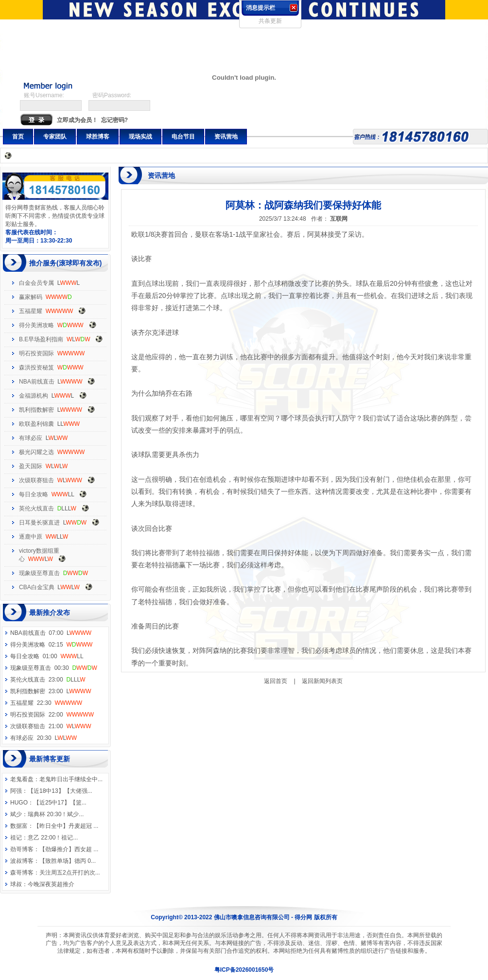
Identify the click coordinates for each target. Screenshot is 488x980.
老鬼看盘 (22, 779)
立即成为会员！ (77, 120)
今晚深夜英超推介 (51, 884)
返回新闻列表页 (322, 681)
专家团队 (55, 137)
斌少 (16, 814)
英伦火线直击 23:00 (48, 680)
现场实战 (140, 137)
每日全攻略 (34, 494)
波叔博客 (22, 861)
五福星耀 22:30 (46, 703)
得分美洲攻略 (36, 325)
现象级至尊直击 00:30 (54, 668)
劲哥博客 (22, 849)
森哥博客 (22, 873)
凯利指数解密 (36, 410)
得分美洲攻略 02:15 (51, 645)
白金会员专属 (36, 283)
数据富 (19, 826)
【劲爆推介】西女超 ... (69, 849)
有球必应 (31, 438)
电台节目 (183, 137)
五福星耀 (31, 311)
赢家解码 (31, 297)
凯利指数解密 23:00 (51, 691)
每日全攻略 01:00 (47, 656)
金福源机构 (34, 396)
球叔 (16, 884)
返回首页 (276, 681)
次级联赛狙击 (36, 480)
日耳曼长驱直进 (39, 523)
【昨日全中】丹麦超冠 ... (66, 826)
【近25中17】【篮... (60, 803)
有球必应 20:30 (44, 738)
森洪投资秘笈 (36, 367)
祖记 (16, 838)
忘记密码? (114, 120)
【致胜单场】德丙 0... (68, 861)
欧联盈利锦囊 (36, 424)
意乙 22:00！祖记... (53, 838)
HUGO (19, 803)
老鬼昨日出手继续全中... (71, 779)
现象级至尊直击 (39, 573)
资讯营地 (226, 137)
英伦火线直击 (36, 508)
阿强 (16, 791)
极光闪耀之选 (36, 452)
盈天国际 (31, 466)
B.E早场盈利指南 (41, 339)
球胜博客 (98, 137)
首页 (18, 137)
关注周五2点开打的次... (70, 873)
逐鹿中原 (31, 537)
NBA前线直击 (37, 382)
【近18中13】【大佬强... (60, 791)
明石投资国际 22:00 (52, 715)
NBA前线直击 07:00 (51, 633)
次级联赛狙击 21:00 (51, 726)
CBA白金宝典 (37, 587)
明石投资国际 (36, 353)
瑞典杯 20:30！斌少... (56, 814)
